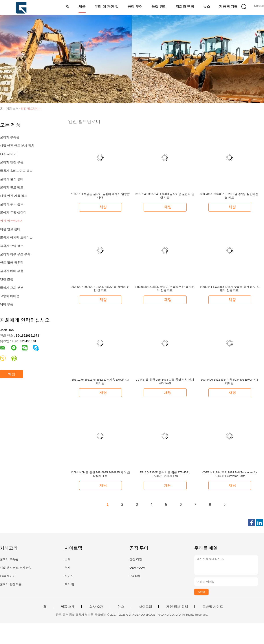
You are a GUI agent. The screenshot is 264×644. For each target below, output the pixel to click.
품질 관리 (159, 6)
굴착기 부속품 (10, 137)
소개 (68, 559)
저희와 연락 (185, 6)
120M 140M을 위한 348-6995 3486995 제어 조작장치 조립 (100, 474)
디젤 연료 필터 (10, 229)
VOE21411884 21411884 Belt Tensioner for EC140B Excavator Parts (229, 474)
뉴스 (207, 6)
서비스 (69, 576)
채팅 (12, 374)
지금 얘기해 (228, 6)
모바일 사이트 (213, 607)
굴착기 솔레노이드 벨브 (16, 171)
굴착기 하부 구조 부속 (15, 254)
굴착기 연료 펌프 (12, 187)
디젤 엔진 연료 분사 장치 (17, 146)
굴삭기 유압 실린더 (13, 212)
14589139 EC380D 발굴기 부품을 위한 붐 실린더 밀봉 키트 (165, 289)
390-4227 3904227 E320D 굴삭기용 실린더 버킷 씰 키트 (100, 289)
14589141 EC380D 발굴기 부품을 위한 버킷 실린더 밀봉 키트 (229, 289)
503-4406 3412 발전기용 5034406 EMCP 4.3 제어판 (229, 381)
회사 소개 (96, 607)
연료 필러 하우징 (12, 263)
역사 (68, 568)
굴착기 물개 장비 (12, 179)
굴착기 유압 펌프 (12, 246)
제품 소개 (68, 607)
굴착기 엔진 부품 (12, 162)
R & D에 (135, 576)
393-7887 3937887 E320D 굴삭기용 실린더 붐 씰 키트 (229, 196)
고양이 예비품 (10, 296)
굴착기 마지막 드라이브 (16, 237)
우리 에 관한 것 (106, 6)
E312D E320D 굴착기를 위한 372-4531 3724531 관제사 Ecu (165, 474)
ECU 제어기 (8, 154)
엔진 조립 (7, 279)
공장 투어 (135, 6)
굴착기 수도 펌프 (12, 204)
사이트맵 (145, 607)
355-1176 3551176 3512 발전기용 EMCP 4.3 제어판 (100, 381)
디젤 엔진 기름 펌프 (14, 196)
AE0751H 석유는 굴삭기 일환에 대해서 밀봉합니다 (100, 196)
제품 (82, 6)
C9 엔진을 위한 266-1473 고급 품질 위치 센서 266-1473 (165, 381)
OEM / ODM (137, 568)
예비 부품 (7, 304)
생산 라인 (136, 559)
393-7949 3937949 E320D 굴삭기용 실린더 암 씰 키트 (165, 196)
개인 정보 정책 (177, 607)
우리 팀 (69, 584)
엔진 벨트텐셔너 (31, 109)
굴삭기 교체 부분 (12, 288)
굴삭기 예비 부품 (12, 271)
